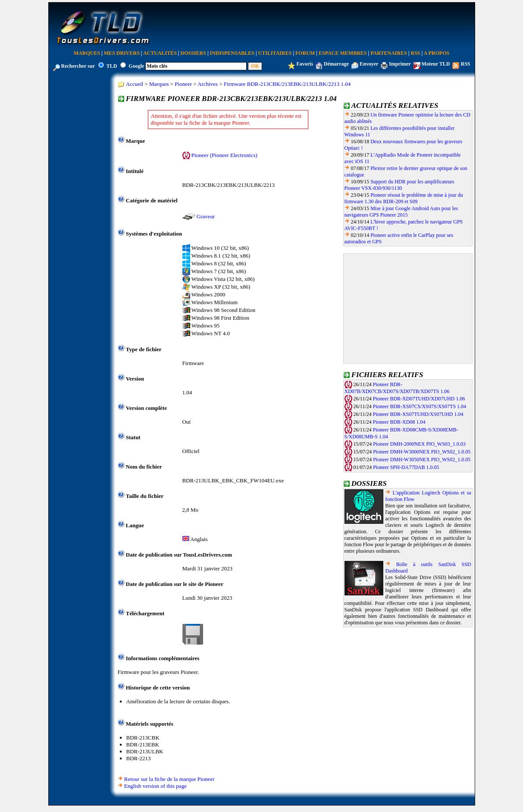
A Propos (437, 53)
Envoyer (369, 64)
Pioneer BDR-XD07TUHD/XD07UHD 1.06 (419, 399)
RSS (416, 53)
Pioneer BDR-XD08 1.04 (399, 422)
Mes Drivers (122, 53)
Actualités (160, 53)
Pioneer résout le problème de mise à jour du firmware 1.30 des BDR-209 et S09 (404, 198)
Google (136, 66)
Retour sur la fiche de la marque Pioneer (169, 779)
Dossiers (193, 53)
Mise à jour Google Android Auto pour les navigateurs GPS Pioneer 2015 (401, 212)
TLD (112, 66)
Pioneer (183, 84)
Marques (87, 53)
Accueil (135, 84)
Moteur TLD (436, 64)
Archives (208, 84)
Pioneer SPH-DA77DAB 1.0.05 (406, 467)
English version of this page (155, 786)
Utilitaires (275, 53)
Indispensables (232, 53)
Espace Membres (343, 53)
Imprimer (400, 64)
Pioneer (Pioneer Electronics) (224, 155)
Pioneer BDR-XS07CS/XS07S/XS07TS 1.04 (420, 406)
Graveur (206, 216)
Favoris (305, 64)
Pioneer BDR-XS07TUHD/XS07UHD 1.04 (418, 414)
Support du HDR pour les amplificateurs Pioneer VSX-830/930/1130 (399, 185)
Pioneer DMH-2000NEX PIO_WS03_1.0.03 (419, 444)
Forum (305, 53)
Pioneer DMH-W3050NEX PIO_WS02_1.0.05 (422, 460)
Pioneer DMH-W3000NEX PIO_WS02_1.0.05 (422, 452)
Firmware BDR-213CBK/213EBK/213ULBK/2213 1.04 (287, 84)
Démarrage (336, 64)
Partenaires (389, 53)
